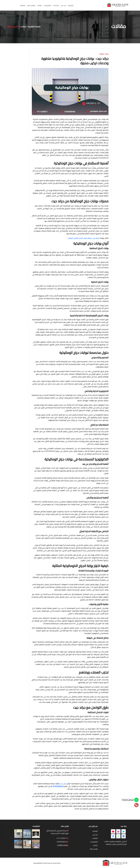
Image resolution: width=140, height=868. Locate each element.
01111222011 (63, 838)
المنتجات (95, 838)
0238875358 (63, 845)
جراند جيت (64, 784)
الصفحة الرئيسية (34, 27)
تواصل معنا (94, 849)
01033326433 (58, 786)
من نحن (95, 835)
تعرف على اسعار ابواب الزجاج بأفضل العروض (83, 238)
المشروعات (94, 842)
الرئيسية (95, 831)
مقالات (23, 27)
